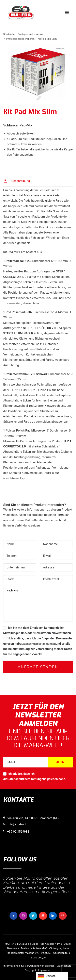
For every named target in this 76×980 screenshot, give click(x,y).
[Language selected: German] (52, 976)
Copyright (30, 970)
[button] (67, 13)
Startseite (9, 34)
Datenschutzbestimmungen (39, 644)
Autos (40, 34)
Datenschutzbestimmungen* (27, 779)
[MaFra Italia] (21, 13)
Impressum (45, 970)
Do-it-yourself (25, 34)
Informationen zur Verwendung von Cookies (29, 966)
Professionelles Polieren (20, 39)
